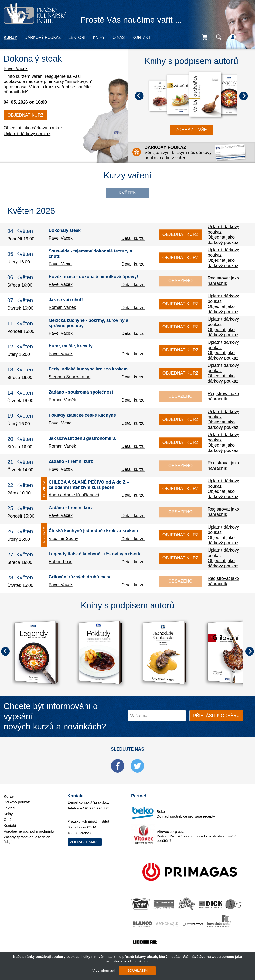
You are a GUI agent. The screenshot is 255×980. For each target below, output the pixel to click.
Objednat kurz (25, 115)
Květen (127, 193)
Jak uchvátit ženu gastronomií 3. (82, 439)
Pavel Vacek (16, 69)
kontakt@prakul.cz (94, 802)
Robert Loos (60, 562)
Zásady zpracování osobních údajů (27, 839)
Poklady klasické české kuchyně (82, 415)
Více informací (103, 971)
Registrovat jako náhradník (223, 281)
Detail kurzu (133, 238)
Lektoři (77, 38)
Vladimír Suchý (63, 539)
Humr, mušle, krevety (71, 346)
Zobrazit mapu (85, 842)
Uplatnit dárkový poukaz (27, 134)
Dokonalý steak (33, 58)
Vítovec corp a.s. (170, 832)
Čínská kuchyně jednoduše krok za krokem (93, 531)
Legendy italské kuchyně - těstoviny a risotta (95, 554)
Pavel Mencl (60, 264)
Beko (161, 812)
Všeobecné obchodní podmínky (29, 831)
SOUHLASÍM (137, 971)
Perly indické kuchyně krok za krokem (88, 369)
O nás (119, 38)
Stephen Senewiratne (69, 377)
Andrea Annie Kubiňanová (74, 495)
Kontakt (141, 38)
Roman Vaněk (62, 307)
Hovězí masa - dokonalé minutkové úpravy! (93, 277)
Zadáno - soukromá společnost (81, 392)
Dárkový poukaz (43, 38)
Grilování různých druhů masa (80, 577)
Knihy (99, 38)
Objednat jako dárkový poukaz (33, 128)
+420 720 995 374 (95, 808)
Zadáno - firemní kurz (71, 462)
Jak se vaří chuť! (66, 300)
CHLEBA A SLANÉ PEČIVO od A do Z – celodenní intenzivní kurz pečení (89, 485)
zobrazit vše (191, 130)
